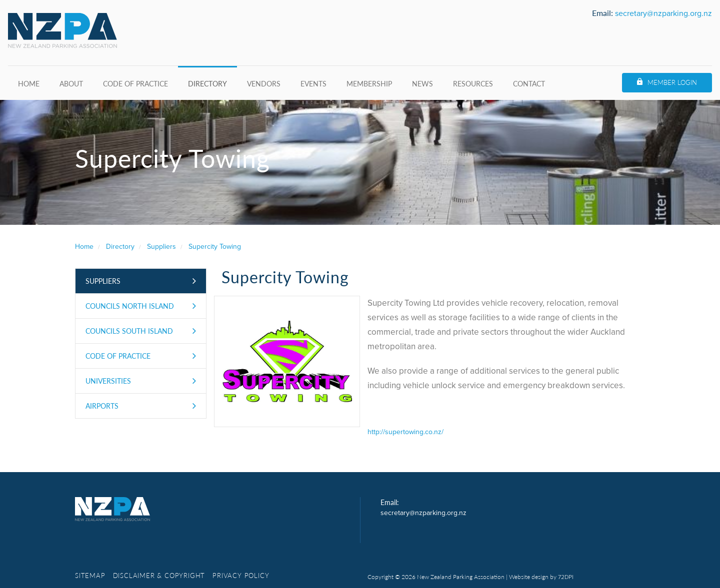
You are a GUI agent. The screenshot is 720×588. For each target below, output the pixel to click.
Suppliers (103, 281)
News (422, 83)
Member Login (672, 82)
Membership (369, 83)
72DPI (566, 577)
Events (313, 83)
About (71, 83)
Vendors (264, 83)
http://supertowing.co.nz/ (405, 432)
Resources (473, 83)
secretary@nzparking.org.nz (663, 13)
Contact (529, 83)
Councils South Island (129, 331)
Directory (207, 83)
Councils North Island (130, 306)
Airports (102, 406)
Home (29, 83)
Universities (108, 381)
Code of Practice (135, 83)
